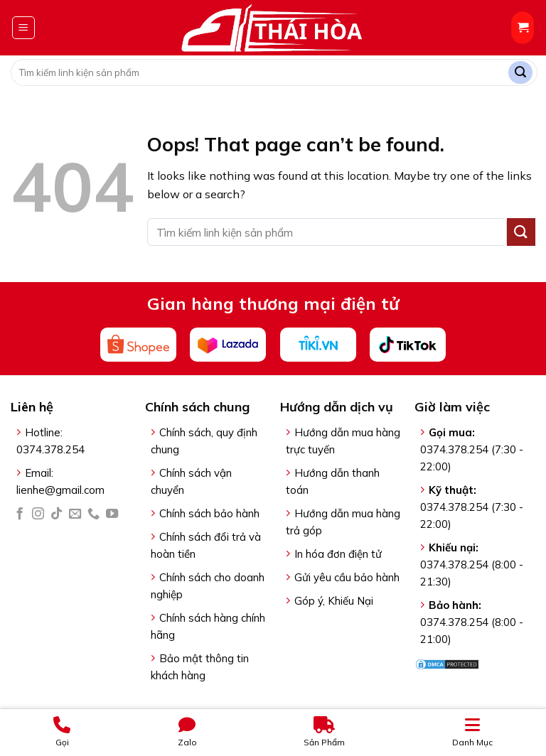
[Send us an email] (75, 514)
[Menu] (24, 28)
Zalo (187, 732)
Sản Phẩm (324, 732)
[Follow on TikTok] (57, 514)
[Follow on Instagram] (38, 514)
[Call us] (93, 514)
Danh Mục (472, 732)
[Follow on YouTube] (112, 514)
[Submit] (520, 73)
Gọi (62, 732)
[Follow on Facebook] (20, 514)
